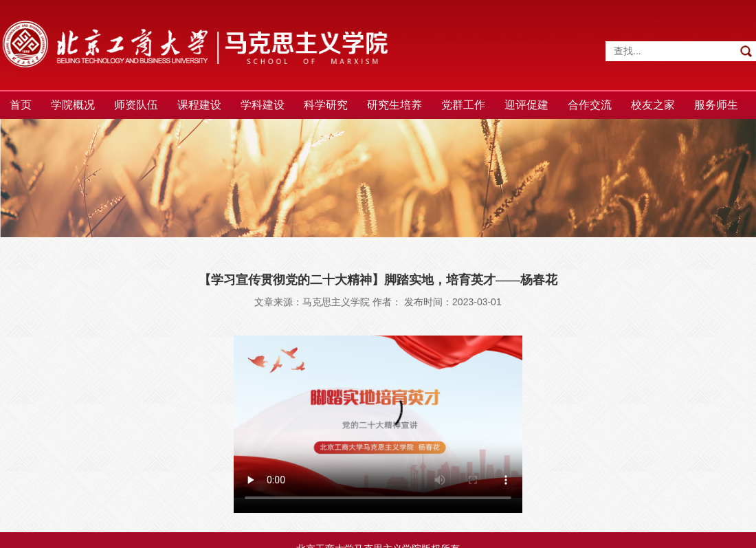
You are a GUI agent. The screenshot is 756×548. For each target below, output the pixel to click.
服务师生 (716, 105)
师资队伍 (136, 105)
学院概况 (73, 105)
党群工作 (463, 105)
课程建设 (199, 105)
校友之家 (653, 105)
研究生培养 (394, 105)
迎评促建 (526, 105)
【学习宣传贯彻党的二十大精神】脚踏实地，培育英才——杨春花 (378, 280)
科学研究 (326, 105)
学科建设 (263, 105)
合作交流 (590, 105)
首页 (21, 105)
